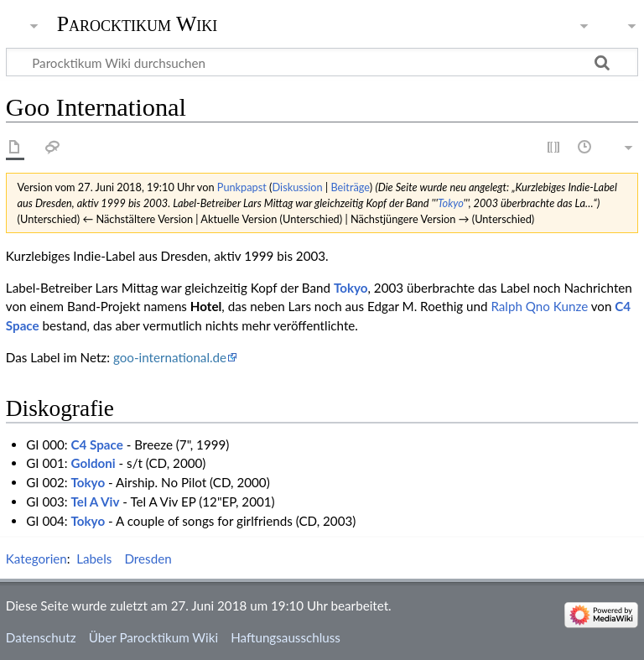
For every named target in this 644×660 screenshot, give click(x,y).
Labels (94, 559)
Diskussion (298, 187)
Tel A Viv (96, 501)
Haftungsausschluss (286, 637)
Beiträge (350, 187)
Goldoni (93, 463)
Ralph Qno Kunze (539, 306)
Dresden (148, 559)
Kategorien (36, 559)
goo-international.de (170, 357)
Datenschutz (41, 637)
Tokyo (450, 203)
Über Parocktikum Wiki (153, 637)
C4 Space (97, 444)
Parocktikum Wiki (138, 23)
